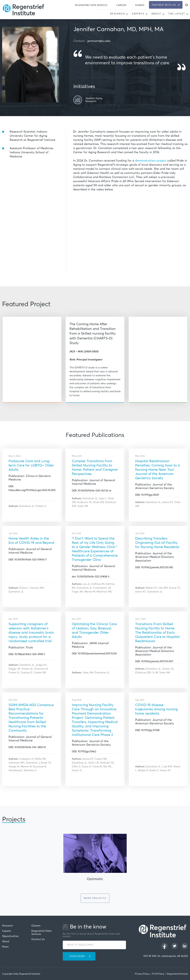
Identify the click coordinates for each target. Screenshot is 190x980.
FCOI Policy (158, 974)
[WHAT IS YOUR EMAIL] (94, 945)
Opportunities (10, 936)
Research (117, 14)
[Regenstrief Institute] (23, 10)
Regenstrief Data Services (91, 5)
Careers (121, 5)
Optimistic (95, 879)
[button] (127, 14)
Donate (140, 5)
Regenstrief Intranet (177, 974)
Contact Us (38, 939)
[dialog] (187, 5)
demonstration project (151, 161)
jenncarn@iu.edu (99, 41)
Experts (138, 14)
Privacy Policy (142, 974)
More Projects (95, 898)
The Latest (177, 14)
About (156, 14)
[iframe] (131, 232)
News (5, 947)
